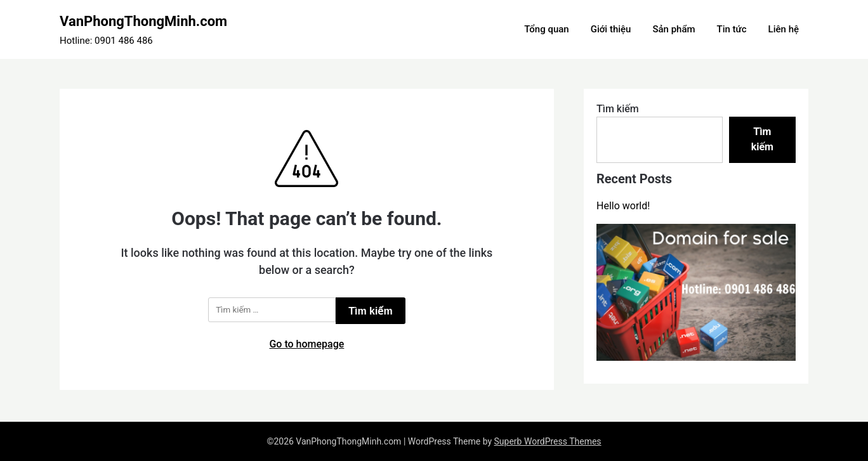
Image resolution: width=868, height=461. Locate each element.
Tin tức (732, 29)
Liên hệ (784, 29)
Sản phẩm (674, 29)
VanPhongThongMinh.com (143, 21)
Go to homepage (306, 344)
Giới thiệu (611, 29)
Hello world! (623, 206)
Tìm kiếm (618, 109)
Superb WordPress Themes (548, 441)
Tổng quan (546, 29)
